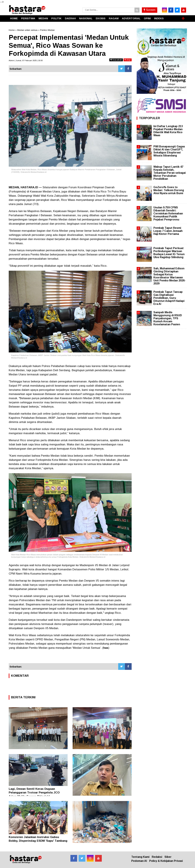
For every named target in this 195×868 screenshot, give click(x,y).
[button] (183, 17)
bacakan (116, 60)
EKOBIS (101, 18)
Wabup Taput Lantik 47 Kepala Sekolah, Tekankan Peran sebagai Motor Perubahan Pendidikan (170, 173)
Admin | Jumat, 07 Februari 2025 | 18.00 (26, 60)
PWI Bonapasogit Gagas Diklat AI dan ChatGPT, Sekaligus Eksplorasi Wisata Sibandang (169, 151)
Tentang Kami (140, 857)
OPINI (147, 18)
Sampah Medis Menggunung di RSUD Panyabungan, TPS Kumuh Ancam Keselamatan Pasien (168, 318)
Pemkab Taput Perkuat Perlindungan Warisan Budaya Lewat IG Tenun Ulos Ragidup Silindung (169, 253)
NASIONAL (86, 18)
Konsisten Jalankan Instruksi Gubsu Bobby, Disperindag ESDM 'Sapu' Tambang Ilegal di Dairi (38, 841)
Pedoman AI (139, 861)
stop (128, 60)
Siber (168, 857)
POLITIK (56, 18)
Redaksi (157, 857)
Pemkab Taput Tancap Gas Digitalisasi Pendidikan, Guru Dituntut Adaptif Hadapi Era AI (169, 298)
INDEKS (159, 18)
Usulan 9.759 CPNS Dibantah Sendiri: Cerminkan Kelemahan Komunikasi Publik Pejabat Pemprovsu (168, 214)
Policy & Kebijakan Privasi (166, 861)
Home (12, 30)
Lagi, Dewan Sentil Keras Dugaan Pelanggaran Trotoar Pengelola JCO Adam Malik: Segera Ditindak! (34, 793)
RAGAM (114, 18)
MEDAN (43, 18)
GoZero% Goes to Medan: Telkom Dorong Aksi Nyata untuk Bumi (169, 190)
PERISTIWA (28, 18)
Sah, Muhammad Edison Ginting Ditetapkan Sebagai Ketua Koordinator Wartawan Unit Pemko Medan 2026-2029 (170, 276)
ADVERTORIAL (131, 18)
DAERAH (70, 18)
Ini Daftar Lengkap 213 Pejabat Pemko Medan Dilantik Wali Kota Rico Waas (168, 131)
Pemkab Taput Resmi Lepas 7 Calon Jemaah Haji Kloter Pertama (168, 231)
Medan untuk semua (27, 30)
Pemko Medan (47, 30)
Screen (150, 10)
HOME (14, 18)
